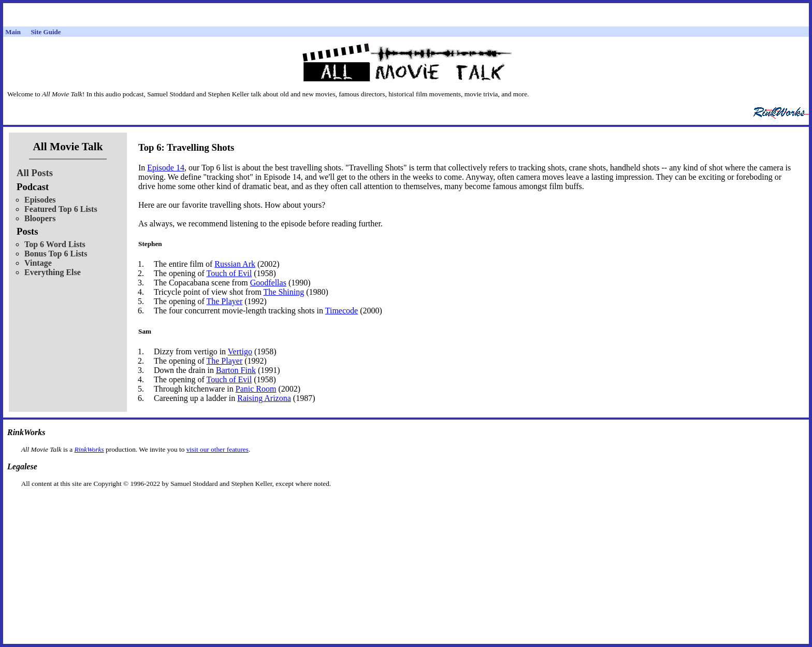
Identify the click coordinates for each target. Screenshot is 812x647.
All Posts (35, 173)
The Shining (284, 292)
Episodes (40, 200)
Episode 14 (166, 168)
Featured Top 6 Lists (61, 209)
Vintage (38, 263)
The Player (224, 301)
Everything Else (53, 272)
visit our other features (218, 449)
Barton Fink (236, 370)
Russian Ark (235, 264)
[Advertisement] (406, 504)
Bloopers (40, 218)
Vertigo (240, 351)
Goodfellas (268, 283)
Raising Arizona (264, 398)
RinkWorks (89, 449)
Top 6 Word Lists (55, 244)
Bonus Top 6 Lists (56, 254)
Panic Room (256, 389)
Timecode (342, 311)
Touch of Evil (229, 273)
